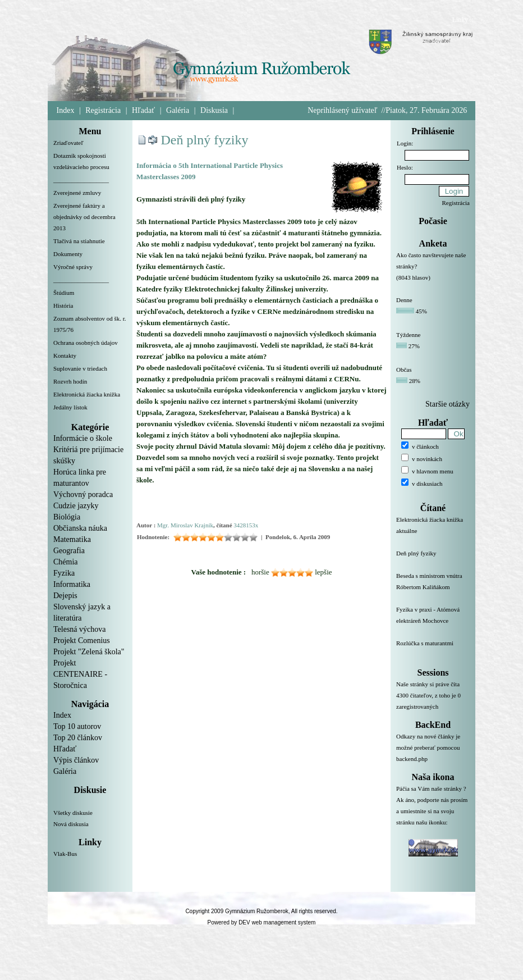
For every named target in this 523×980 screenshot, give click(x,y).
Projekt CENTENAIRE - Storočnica (80, 674)
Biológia (67, 517)
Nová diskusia (71, 824)
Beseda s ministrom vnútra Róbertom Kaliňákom (433, 588)
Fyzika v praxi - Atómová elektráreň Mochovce (433, 622)
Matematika (72, 539)
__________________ (81, 180)
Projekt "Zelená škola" (89, 652)
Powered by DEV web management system (262, 922)
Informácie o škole (83, 438)
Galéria (178, 110)
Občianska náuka (80, 528)
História (63, 306)
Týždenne (408, 335)
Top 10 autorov (77, 726)
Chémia (66, 562)
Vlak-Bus (65, 854)
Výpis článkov (76, 760)
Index (66, 110)
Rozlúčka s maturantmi (433, 650)
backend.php (412, 759)
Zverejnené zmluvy (77, 193)
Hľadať (143, 110)
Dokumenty (68, 254)
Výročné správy (73, 267)
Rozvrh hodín (70, 381)
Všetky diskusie (73, 813)
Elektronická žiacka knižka (87, 394)
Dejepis (65, 596)
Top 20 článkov (78, 738)
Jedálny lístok (70, 407)
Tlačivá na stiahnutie (79, 241)
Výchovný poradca (83, 494)
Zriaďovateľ (68, 143)
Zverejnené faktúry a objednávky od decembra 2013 (84, 217)
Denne (404, 300)
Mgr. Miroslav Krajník (185, 525)
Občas (404, 370)
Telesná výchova (79, 629)
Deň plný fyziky (205, 140)
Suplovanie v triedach (80, 368)
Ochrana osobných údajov (86, 343)
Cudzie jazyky (76, 506)
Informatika (72, 584)
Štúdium (64, 293)
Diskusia (214, 110)
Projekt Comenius (82, 641)
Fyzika (64, 573)
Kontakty (65, 355)
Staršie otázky (448, 404)
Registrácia (103, 110)
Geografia (69, 551)
